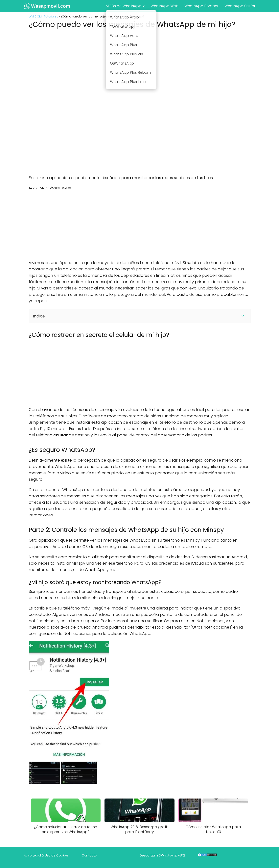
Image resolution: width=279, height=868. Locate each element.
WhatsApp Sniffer (240, 6)
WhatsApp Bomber (201, 6)
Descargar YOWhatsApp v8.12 (162, 855)
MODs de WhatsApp (124, 6)
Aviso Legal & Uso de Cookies (46, 855)
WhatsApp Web (164, 6)
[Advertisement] (140, 61)
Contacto (89, 855)
